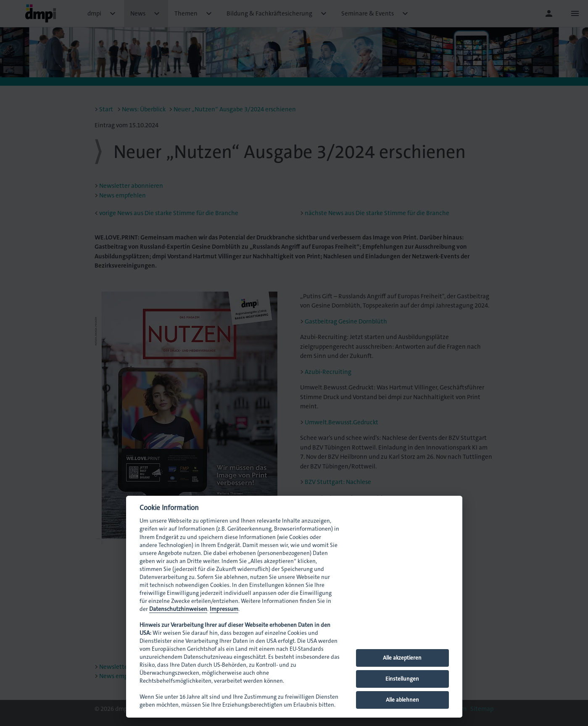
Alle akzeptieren (402, 658)
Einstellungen (402, 679)
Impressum (224, 609)
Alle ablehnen (402, 700)
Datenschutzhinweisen (178, 609)
